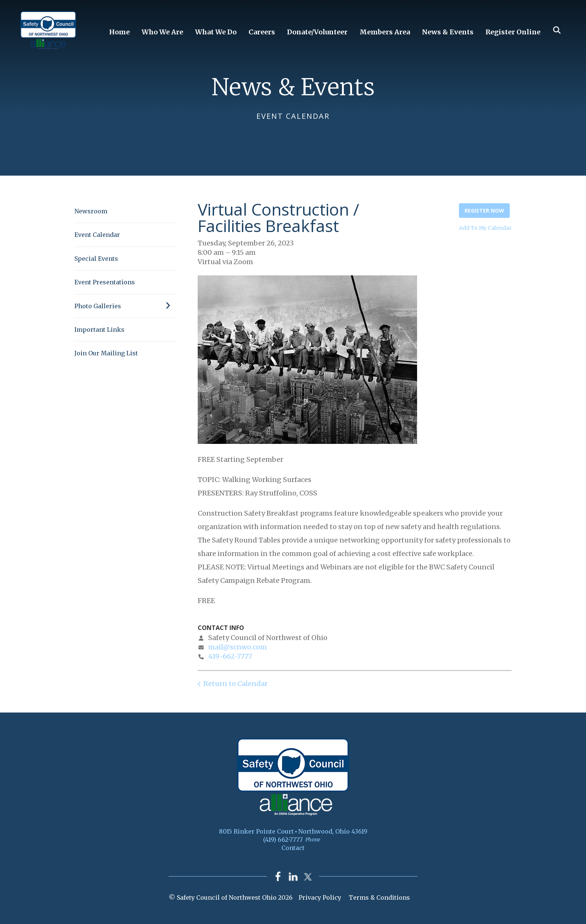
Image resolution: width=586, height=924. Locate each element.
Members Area (385, 32)
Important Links (99, 330)
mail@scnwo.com (238, 647)
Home (119, 32)
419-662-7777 (230, 656)
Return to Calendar (235, 684)
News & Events (448, 32)
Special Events (96, 259)
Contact (293, 848)
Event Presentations (105, 282)
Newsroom (91, 211)
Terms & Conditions (379, 897)
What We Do (216, 32)
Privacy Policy (320, 897)
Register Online (513, 32)
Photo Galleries (126, 306)
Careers (262, 32)
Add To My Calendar (485, 228)
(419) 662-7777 (283, 840)
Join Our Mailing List (106, 353)
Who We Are (162, 32)
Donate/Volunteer (317, 32)
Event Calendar (97, 235)
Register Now (484, 211)
